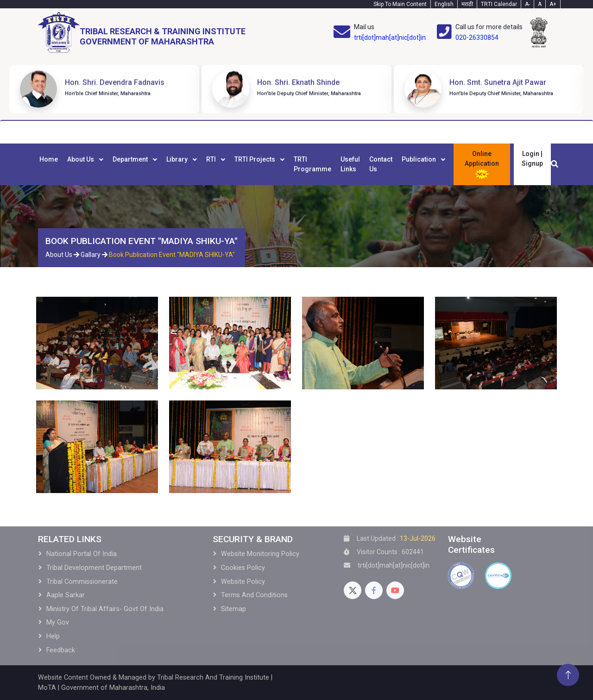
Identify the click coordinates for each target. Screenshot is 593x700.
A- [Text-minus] (527, 4)
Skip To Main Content (400, 4)
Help (53, 636)
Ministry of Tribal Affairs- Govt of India (105, 609)
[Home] (142, 33)
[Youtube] (395, 590)
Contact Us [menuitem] (381, 164)
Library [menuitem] (178, 159)
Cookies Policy (243, 568)
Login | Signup (532, 159)
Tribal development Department (94, 568)
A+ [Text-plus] (553, 4)
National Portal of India (82, 554)
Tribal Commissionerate (82, 582)
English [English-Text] (444, 4)
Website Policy (243, 582)
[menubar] (242, 164)
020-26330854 (477, 37)
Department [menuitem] (131, 159)
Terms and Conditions (254, 595)
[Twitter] (353, 590)
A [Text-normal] (540, 4)
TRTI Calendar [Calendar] (499, 4)
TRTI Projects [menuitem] (255, 159)
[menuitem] (49, 164)
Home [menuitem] (49, 159)
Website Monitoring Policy (260, 554)
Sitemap (233, 609)
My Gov (58, 622)
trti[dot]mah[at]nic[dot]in (390, 37)
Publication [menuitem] (420, 159)
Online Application (482, 165)
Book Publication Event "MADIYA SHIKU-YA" (172, 255)
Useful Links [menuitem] (350, 164)
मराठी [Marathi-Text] (467, 4)
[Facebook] (374, 590)
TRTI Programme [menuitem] (312, 164)
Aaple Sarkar (66, 595)
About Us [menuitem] (81, 159)
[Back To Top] (568, 675)
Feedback (61, 650)
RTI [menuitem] (212, 159)
